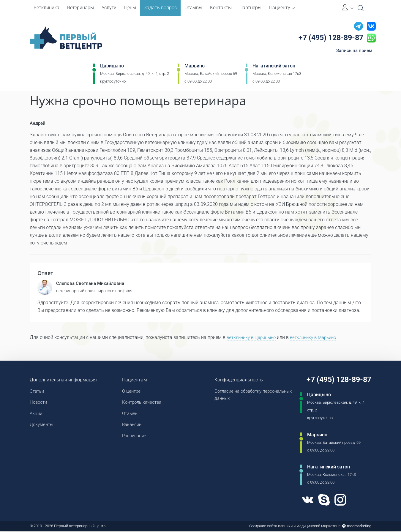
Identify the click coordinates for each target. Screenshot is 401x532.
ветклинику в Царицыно (253, 338)
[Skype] (322, 501)
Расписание (134, 439)
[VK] (304, 501)
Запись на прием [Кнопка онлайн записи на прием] (353, 52)
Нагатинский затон (274, 67)
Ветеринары (80, 8)
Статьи (38, 392)
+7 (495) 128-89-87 (329, 38)
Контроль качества (142, 404)
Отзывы (193, 8)
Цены (130, 8)
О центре (131, 392)
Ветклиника (46, 8)
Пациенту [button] (282, 8)
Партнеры (250, 8)
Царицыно (112, 67)
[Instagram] (339, 501)
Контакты (221, 8)
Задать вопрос (160, 8)
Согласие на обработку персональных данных (238, 396)
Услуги (109, 8)
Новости (39, 404)
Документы (42, 427)
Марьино (195, 67)
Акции (36, 415)
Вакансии (131, 427)
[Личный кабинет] (348, 8)
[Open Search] (361, 8)
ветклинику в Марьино (319, 338)
